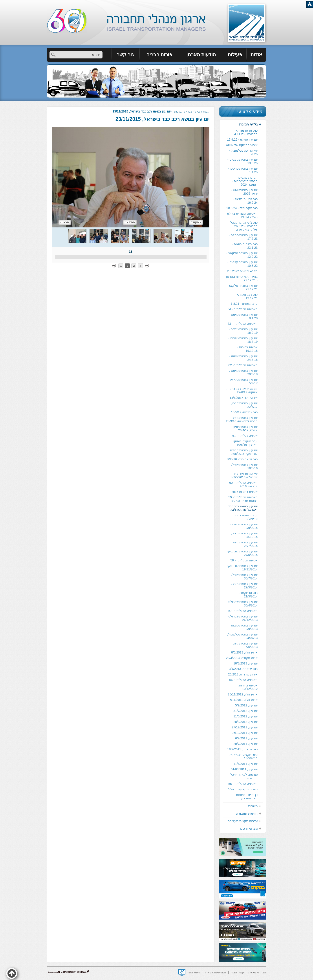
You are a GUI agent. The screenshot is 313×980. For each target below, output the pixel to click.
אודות (256, 55)
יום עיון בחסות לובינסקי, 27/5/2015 (242, 553)
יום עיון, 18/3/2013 (245, 663)
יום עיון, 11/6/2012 (245, 716)
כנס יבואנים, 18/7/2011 (242, 749)
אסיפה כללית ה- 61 (245, 436)
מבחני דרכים (249, 828)
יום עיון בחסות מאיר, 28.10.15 (244, 535)
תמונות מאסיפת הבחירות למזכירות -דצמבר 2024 (245, 181)
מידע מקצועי (250, 111)
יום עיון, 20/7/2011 (245, 744)
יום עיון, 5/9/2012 (246, 705)
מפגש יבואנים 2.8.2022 (242, 271)
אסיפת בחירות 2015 (244, 492)
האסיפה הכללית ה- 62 (243, 365)
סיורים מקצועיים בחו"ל (243, 789)
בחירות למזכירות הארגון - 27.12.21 (242, 278)
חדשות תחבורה (247, 814)
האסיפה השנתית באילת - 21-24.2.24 (242, 215)
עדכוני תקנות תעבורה (243, 821)
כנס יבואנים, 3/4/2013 (243, 669)
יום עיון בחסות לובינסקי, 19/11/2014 (242, 568)
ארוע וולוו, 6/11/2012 (243, 700)
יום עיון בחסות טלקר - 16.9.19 (243, 331)
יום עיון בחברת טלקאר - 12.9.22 (242, 255)
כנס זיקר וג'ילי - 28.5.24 (242, 208)
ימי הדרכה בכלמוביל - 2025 (243, 152)
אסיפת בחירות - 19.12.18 (247, 349)
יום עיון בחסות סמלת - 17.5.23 (243, 237)
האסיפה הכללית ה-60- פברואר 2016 (243, 485)
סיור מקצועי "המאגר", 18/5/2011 (243, 757)
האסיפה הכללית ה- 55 (243, 784)
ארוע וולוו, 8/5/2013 (244, 652)
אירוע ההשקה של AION (242, 145)
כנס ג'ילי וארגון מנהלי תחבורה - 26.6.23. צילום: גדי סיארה (244, 226)
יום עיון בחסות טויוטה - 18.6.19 (243, 340)
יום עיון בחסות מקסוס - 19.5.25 (243, 161)
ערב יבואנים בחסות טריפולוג (245, 517)
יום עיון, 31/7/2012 (245, 711)
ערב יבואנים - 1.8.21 (244, 304)
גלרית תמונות (183, 111)
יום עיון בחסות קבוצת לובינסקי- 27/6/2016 (244, 452)
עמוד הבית (202, 111)
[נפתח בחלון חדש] (182, 972)
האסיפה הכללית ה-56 (243, 680)
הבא (65, 222)
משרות (253, 806)
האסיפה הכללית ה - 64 (243, 309)
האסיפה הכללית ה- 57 (243, 611)
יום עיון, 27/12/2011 (245, 727)
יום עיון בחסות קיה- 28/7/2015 (245, 544)
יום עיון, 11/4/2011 (245, 764)
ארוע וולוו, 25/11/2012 (243, 694)
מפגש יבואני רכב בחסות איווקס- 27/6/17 (242, 390)
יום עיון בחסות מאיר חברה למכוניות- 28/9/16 (242, 419)
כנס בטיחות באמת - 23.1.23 (245, 246)
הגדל (130, 222)
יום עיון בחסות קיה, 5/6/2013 (245, 645)
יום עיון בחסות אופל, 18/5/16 (244, 466)
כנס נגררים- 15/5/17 (244, 412)
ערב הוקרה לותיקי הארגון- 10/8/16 (245, 443)
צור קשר (126, 55)
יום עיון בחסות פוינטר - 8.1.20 (243, 316)
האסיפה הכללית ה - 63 (243, 324)
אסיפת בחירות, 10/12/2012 (248, 687)
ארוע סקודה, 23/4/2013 (242, 658)
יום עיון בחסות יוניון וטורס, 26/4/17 (246, 428)
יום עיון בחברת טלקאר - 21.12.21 (242, 287)
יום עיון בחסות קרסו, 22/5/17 (244, 405)
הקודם (196, 222)
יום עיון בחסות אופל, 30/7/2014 (244, 577)
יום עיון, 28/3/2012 (245, 722)
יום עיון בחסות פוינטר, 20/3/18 (243, 372)
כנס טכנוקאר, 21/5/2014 (248, 595)
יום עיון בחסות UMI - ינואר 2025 (244, 192)
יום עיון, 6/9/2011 (246, 738)
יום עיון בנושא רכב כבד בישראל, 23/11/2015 (162, 119)
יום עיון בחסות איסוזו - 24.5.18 (243, 358)
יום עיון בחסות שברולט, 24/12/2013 (243, 618)
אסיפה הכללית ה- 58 (244, 560)
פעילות (235, 55)
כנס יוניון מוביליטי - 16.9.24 (245, 201)
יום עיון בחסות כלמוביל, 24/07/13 (243, 636)
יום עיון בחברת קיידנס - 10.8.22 (243, 264)
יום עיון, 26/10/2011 (245, 733)
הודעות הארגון (201, 55)
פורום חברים (159, 55)
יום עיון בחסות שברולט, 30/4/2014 (243, 604)
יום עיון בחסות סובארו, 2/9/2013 (243, 627)
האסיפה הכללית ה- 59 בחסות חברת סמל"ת (243, 499)
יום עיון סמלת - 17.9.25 (242, 140)
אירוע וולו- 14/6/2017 (243, 398)
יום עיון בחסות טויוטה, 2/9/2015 (244, 526)
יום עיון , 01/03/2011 (244, 769)
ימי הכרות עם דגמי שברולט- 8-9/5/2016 (244, 475)
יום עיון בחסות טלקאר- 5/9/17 (243, 381)
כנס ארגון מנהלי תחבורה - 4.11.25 (246, 132)
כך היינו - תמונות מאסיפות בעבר (247, 797)
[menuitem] (256, 55)
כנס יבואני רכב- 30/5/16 (242, 459)
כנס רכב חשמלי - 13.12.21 (246, 296)
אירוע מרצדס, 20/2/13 (243, 674)
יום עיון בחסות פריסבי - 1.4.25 (243, 170)
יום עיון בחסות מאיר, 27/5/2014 (244, 586)
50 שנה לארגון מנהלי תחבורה (244, 777)
